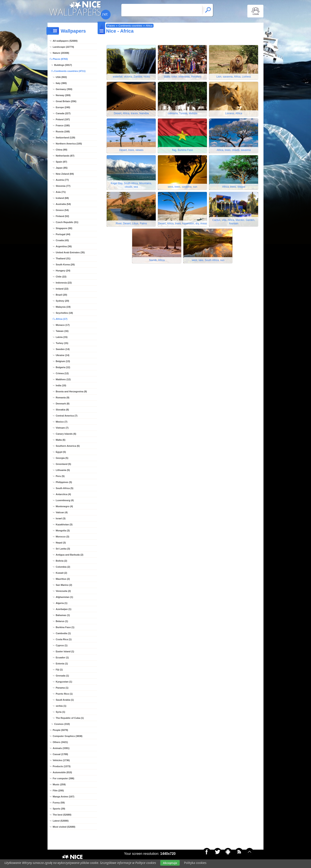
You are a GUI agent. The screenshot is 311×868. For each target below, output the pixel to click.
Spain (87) (61, 162)
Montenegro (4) (64, 506)
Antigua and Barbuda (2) (70, 555)
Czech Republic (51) (67, 222)
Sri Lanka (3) (63, 549)
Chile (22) (61, 277)
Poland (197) (63, 119)
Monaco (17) (63, 325)
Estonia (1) (62, 664)
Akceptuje (170, 863)
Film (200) (58, 790)
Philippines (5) (64, 482)
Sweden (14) (63, 349)
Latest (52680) (61, 821)
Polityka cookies (195, 863)
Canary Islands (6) (66, 434)
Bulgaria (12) (63, 367)
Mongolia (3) (63, 531)
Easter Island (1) (65, 651)
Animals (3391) (61, 748)
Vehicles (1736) (61, 760)
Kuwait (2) (61, 573)
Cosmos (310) (62, 724)
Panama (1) (62, 688)
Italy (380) (61, 83)
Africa (149, 26)
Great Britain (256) (66, 101)
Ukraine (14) (63, 355)
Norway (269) (63, 95)
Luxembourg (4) (65, 500)
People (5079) (60, 730)
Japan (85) (62, 168)
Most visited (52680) (64, 827)
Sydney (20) (62, 301)
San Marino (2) (64, 585)
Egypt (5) (61, 452)
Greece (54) (62, 210)
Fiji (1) (59, 670)
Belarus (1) (62, 621)
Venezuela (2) (63, 591)
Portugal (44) (63, 234)
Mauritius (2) (63, 579)
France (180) (63, 125)
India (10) (61, 385)
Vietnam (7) (62, 428)
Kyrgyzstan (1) (64, 682)
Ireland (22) (62, 289)
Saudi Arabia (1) (65, 700)
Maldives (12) (63, 379)
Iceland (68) (62, 198)
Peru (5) (60, 476)
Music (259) (59, 784)
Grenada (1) (62, 676)
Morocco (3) (62, 537)
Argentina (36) (64, 246)
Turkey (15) (62, 343)
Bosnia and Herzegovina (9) (71, 391)
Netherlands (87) (65, 156)
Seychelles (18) (64, 313)
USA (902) (61, 77)
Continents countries (130, 26)
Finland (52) (62, 216)
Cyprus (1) (62, 645)
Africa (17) (62, 319)
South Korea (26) (65, 265)
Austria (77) (62, 180)
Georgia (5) (62, 458)
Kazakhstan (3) (64, 524)
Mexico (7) (62, 422)
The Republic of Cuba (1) (70, 718)
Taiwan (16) (62, 331)
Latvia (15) (62, 337)
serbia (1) (61, 706)
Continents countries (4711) (70, 71)
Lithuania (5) (63, 470)
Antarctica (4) (63, 494)
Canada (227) (63, 113)
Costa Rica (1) (64, 639)
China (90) (61, 150)
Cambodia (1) (63, 633)
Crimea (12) (62, 373)
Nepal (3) (61, 543)
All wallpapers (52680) (65, 41)
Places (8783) (60, 59)
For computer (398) (63, 778)
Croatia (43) (62, 240)
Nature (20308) (61, 53)
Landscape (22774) (63, 47)
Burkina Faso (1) (65, 627)
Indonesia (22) (64, 283)
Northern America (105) (69, 144)
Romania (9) (63, 398)
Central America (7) (67, 416)
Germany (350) (64, 89)
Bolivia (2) (61, 561)
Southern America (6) (68, 446)
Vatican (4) (62, 512)
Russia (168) (63, 131)
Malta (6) (61, 440)
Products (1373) (62, 766)
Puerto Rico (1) (64, 694)
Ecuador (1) (62, 657)
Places (111, 26)
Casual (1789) (60, 754)
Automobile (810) (62, 772)
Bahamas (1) (63, 615)
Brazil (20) (61, 295)
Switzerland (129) (65, 138)
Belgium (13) (63, 361)
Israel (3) (61, 518)
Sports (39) (59, 809)
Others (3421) (60, 742)
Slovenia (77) (63, 186)
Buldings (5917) (63, 65)
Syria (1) (60, 712)
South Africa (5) (65, 488)
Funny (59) (59, 803)
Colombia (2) (63, 567)
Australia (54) (63, 204)
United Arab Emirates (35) (70, 252)
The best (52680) (62, 815)
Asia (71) (61, 192)
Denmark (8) (63, 404)
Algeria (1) (62, 603)
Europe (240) (63, 107)
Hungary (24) (63, 271)
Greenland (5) (63, 464)
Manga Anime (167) (63, 797)
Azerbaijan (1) (63, 609)
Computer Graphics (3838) (68, 736)
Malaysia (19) (63, 307)
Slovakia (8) (62, 410)
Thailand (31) (63, 258)
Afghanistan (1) (64, 597)
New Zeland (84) (65, 174)
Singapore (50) (64, 228)
